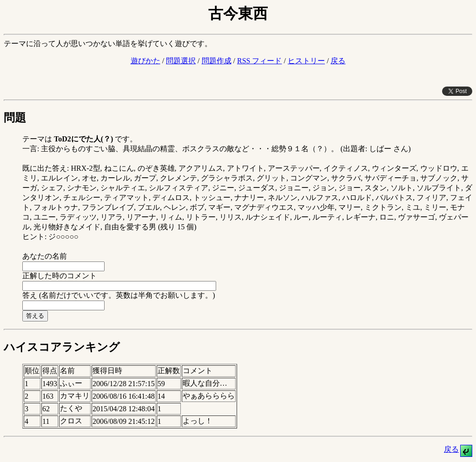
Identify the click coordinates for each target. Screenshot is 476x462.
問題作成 (217, 61)
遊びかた (145, 61)
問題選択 (181, 61)
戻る (338, 61)
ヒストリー (306, 61)
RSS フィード (259, 61)
